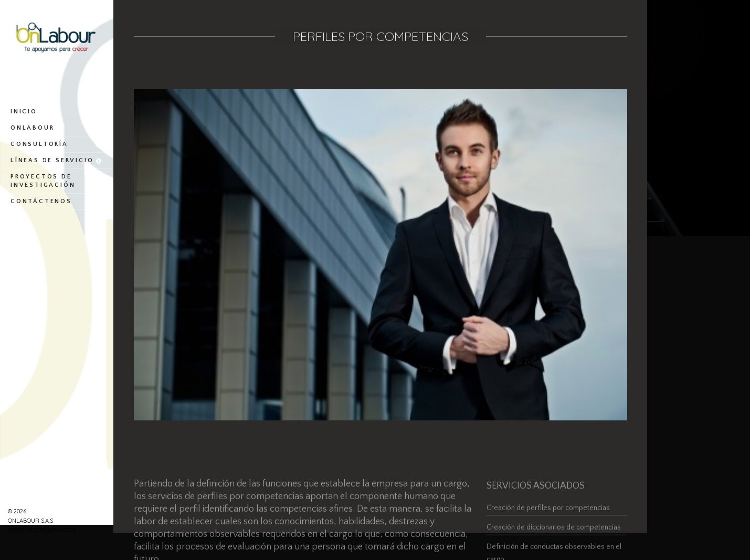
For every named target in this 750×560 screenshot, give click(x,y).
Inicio (57, 112)
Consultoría (57, 144)
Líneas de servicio (57, 161)
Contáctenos (57, 202)
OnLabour (57, 128)
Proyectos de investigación (57, 181)
